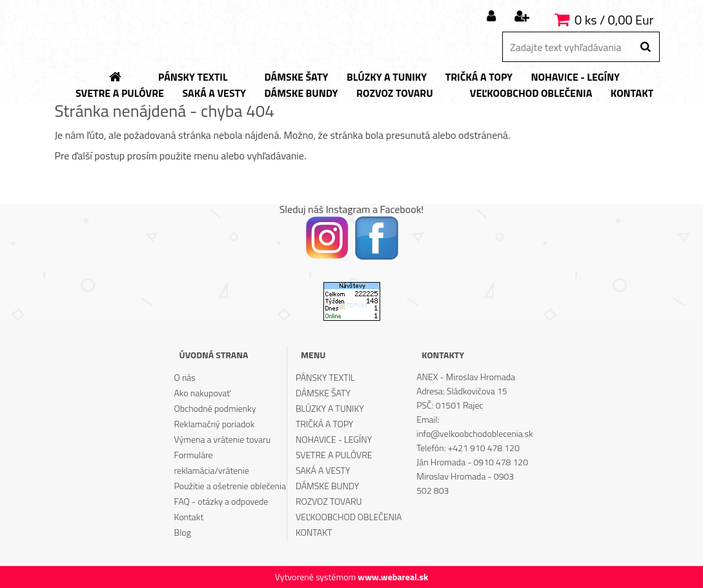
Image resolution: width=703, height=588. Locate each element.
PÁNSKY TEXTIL (325, 377)
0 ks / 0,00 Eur (614, 20)
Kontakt (189, 517)
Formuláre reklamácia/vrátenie (212, 462)
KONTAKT (314, 532)
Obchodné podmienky (215, 408)
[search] (645, 47)
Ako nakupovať (203, 393)
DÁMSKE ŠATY (323, 393)
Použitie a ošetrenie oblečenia (230, 486)
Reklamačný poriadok (215, 424)
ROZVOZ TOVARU (329, 501)
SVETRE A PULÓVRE (334, 455)
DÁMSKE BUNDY (327, 486)
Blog (183, 532)
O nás (185, 377)
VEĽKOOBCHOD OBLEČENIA (349, 517)
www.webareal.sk (393, 577)
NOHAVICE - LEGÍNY (334, 439)
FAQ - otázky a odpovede (221, 501)
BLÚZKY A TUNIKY (330, 408)
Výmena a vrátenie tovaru (223, 439)
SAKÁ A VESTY (323, 470)
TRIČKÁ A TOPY (324, 424)
